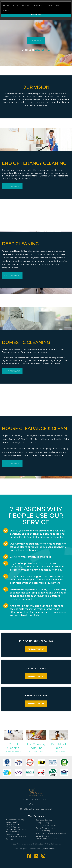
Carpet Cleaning (13, 826)
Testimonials (38, 5)
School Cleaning (43, 835)
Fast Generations (50, 848)
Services (25, 5)
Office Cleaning (13, 822)
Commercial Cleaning (15, 819)
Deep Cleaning (13, 834)
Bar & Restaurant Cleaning (17, 829)
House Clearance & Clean (46, 838)
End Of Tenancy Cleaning (46, 825)
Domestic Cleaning (44, 819)
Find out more (12, 186)
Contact (7, 10)
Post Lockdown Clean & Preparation (51, 833)
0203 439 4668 (43, 50)
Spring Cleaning (43, 822)
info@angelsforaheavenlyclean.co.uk (37, 808)
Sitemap (10, 838)
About (15, 5)
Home (6, 5)
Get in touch (36, 41)
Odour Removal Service (46, 827)
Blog (58, 5)
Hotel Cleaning (13, 824)
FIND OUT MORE (36, 649)
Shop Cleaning (13, 831)
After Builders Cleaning (16, 836)
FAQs (50, 5)
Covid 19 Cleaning (43, 830)
